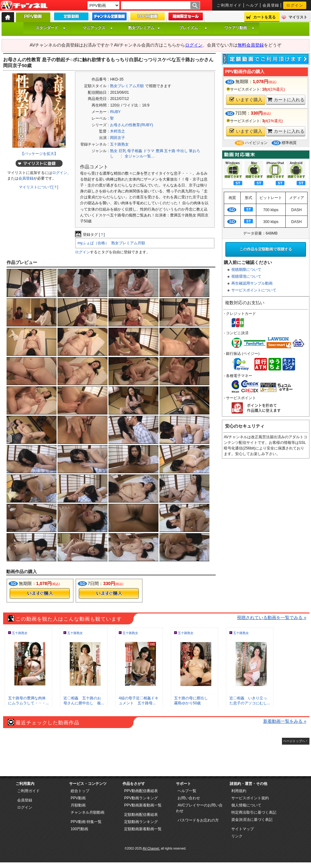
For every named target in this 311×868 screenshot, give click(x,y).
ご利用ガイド (229, 5)
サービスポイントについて (254, 290)
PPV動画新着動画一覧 (143, 805)
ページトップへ (294, 741)
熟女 (114, 151)
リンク (237, 836)
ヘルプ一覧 (187, 791)
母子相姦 (135, 151)
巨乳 (123, 151)
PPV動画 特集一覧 (86, 822)
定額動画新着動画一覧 (143, 829)
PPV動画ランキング (141, 798)
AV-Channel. (151, 848)
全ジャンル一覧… (140, 156)
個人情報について (246, 805)
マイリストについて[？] (39, 187)
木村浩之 (118, 131)
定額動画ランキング (141, 822)
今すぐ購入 (40, 593)
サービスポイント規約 (250, 798)
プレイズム (193, 28)
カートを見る (264, 17)
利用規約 (239, 791)
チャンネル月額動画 (88, 812)
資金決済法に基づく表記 (252, 820)
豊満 (159, 151)
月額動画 (78, 805)
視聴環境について (246, 276)
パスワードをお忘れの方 (198, 820)
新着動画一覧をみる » (285, 721)
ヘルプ (252, 5)
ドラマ (149, 151)
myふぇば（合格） (93, 243)
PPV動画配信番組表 (141, 791)
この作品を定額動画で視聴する (266, 249)
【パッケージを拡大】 (39, 154)
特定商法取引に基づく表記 (254, 812)
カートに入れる (286, 99)
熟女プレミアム (144, 28)
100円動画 (79, 829)
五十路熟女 (119, 144)
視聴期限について (246, 270)
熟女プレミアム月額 (127, 86)
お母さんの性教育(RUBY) (131, 125)
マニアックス (98, 28)
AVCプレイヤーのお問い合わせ (199, 808)
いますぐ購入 (246, 99)
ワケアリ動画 (239, 28)
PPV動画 (78, 798)
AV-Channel (24, 6)
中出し (182, 151)
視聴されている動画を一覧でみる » (272, 618)
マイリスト (298, 17)
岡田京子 (118, 138)
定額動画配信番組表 (141, 815)
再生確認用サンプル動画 (252, 283)
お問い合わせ (189, 798)
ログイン (295, 5)
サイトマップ (243, 829)
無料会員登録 (251, 45)
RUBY (115, 112)
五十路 (170, 151)
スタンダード (51, 28)
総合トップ (80, 791)
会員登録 (271, 5)
